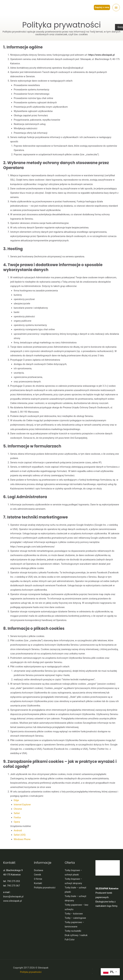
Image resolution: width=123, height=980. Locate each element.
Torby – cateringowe (75, 918)
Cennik (37, 875)
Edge (16, 800)
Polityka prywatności (45, 888)
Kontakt (38, 883)
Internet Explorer (22, 805)
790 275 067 (14, 886)
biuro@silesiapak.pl (13, 897)
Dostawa (39, 870)
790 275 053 (14, 881)
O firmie (38, 879)
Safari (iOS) (20, 835)
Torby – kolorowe (74, 914)
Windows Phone (22, 839)
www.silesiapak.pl (12, 901)
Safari (17, 813)
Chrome (18, 809)
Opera (17, 822)
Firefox (17, 818)
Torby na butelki (73, 931)
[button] (102, 7)
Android (18, 830)
